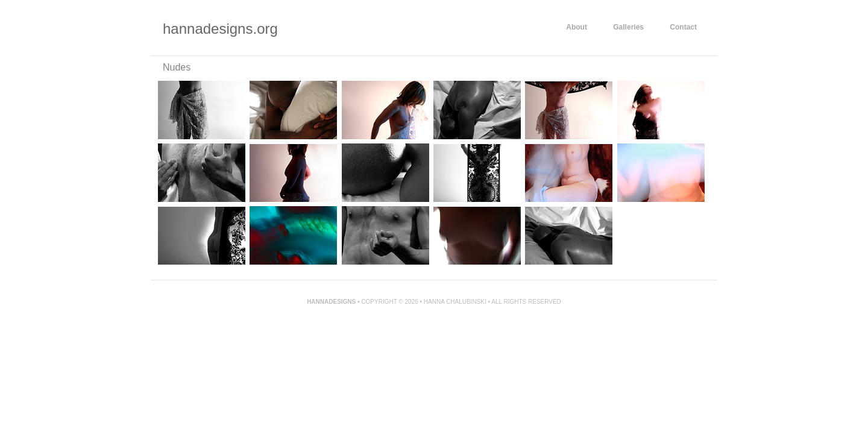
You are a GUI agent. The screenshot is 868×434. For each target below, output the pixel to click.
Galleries (628, 27)
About (577, 27)
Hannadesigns (331, 302)
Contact (683, 27)
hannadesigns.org (220, 29)
